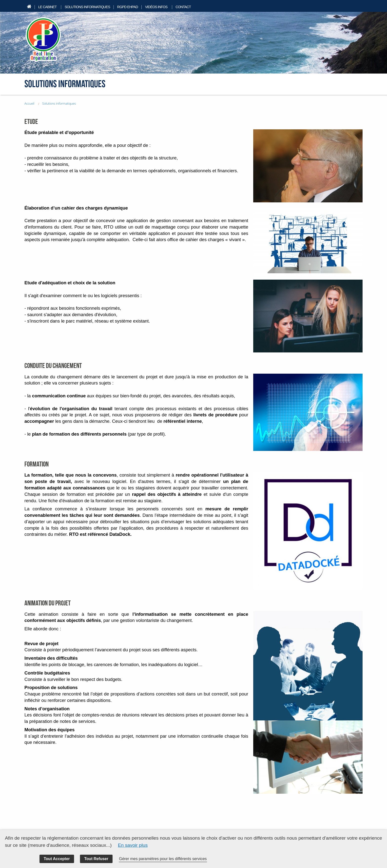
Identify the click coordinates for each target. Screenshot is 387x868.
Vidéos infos (156, 7)
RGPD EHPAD (127, 7)
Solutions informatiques (87, 7)
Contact (183, 7)
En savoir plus (133, 845)
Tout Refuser (96, 859)
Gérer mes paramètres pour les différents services (163, 859)
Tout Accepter (57, 859)
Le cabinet (47, 7)
